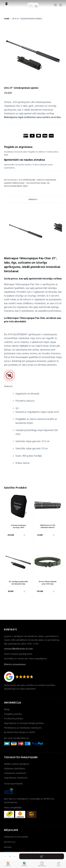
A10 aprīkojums (27, 180)
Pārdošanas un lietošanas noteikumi (23, 728)
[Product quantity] (10, 856)
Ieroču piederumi (46, 180)
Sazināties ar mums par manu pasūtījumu (25, 658)
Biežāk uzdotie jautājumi (17, 764)
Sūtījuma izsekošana (14, 768)
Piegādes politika (13, 714)
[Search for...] (30, 5)
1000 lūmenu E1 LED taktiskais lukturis (48, 526)
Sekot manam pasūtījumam (18, 654)
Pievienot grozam (42, 856)
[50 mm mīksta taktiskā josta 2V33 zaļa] (48, 562)
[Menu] (61, 5)
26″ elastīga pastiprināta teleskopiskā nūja (18, 583)
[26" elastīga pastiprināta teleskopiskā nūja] (18, 562)
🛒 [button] (25, 535)
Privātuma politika (13, 718)
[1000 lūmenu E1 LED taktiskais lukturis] (48, 506)
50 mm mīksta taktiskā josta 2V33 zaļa (48, 583)
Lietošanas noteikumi (15, 773)
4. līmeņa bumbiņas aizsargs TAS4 (18, 526)
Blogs (7, 709)
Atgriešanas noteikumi (16, 778)
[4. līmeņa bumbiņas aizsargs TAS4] (18, 506)
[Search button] (36, 6)
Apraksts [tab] (33, 199)
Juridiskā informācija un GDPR (19, 732)
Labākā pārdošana (14, 183)
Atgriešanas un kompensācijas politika (24, 723)
